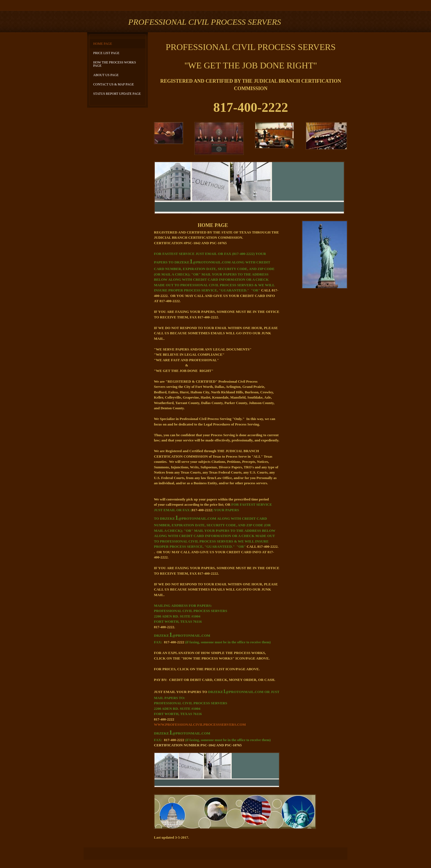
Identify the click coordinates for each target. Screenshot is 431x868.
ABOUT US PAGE (106, 75)
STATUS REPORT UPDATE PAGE (117, 94)
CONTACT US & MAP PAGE (114, 84)
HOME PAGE (103, 44)
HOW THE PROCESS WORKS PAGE (115, 64)
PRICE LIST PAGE (106, 53)
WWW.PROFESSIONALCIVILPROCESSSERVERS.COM (200, 724)
